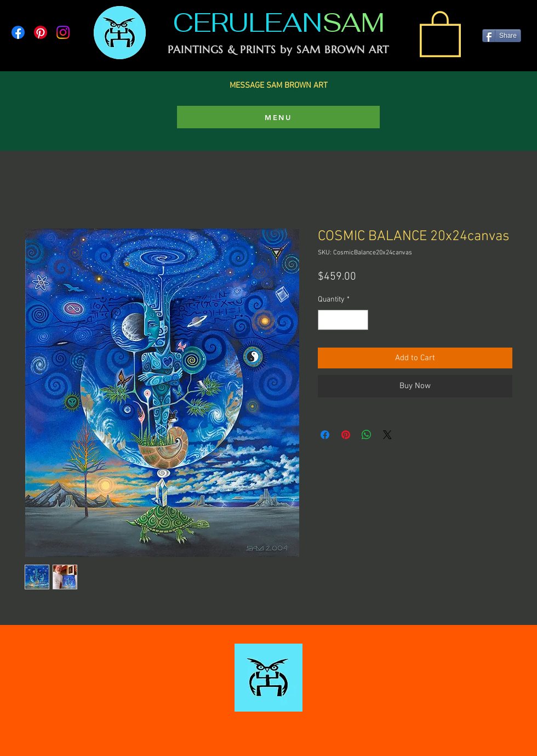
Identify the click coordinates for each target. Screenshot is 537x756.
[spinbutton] (343, 320)
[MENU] (278, 117)
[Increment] (360, 320)
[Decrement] (326, 320)
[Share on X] (387, 435)
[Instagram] (63, 32)
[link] (440, 33)
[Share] (502, 36)
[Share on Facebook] (325, 435)
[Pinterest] (41, 32)
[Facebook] (18, 32)
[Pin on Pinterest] (346, 435)
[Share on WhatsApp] (367, 435)
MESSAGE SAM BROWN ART (279, 86)
